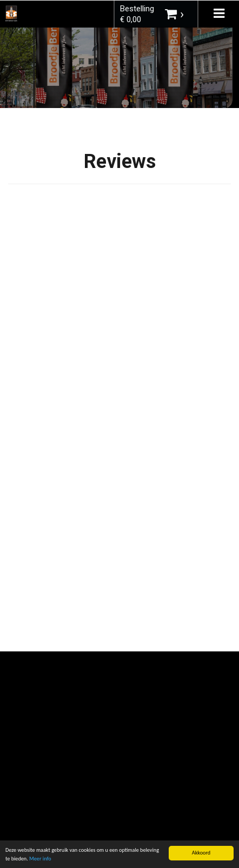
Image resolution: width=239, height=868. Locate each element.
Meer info (40, 859)
